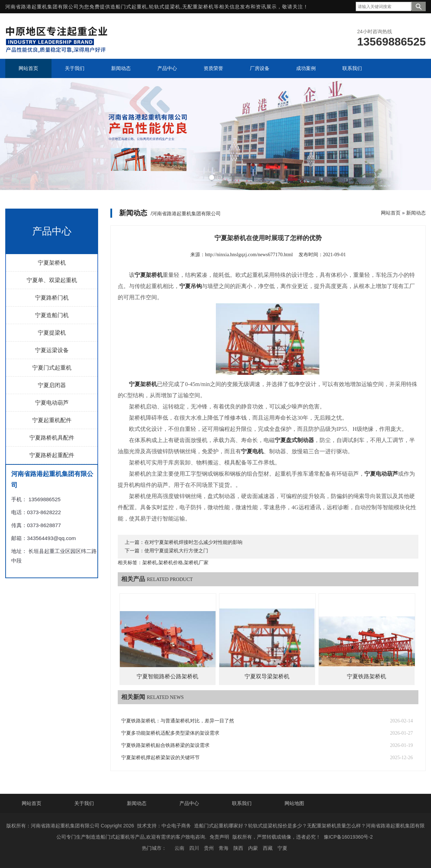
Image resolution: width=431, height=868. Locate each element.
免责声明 (219, 837)
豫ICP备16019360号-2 (348, 837)
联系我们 (242, 803)
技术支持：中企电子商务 (164, 826)
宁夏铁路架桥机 (367, 676)
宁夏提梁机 (52, 333)
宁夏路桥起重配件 (52, 455)
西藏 (268, 848)
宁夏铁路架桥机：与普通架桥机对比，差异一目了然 (178, 721)
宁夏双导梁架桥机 (267, 676)
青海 (224, 848)
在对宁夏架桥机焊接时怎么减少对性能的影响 (193, 542)
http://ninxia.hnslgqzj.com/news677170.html (249, 255)
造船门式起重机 (129, 7)
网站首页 (391, 213)
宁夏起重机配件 (52, 420)
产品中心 (189, 803)
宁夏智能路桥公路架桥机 (167, 676)
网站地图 (294, 803)
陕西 (238, 848)
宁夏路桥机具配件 (52, 438)
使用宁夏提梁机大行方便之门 (176, 551)
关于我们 (84, 803)
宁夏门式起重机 (52, 368)
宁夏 (282, 848)
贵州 (209, 848)
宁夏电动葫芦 (52, 403)
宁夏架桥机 (52, 263)
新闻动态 (416, 213)
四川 (194, 848)
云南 (179, 848)
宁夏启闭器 (52, 385)
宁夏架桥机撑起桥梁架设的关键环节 (160, 758)
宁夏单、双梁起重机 (52, 280)
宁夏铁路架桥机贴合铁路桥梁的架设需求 (165, 745)
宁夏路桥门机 (52, 298)
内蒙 (253, 848)
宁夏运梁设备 (52, 350)
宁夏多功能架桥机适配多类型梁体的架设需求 (170, 733)
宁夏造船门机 (52, 315)
